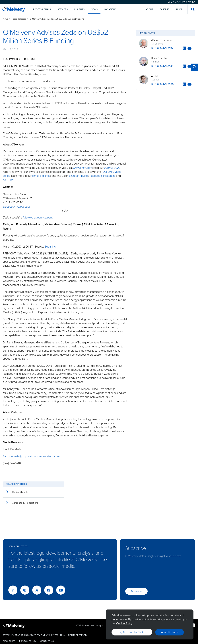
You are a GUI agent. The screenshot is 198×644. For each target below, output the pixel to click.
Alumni (180, 9)
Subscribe (136, 591)
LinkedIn (74, 176)
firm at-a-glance (41, 176)
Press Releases (19, 19)
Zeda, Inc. (50, 247)
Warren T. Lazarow (162, 40)
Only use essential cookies (132, 632)
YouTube (8, 180)
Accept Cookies (170, 632)
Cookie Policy (124, 623)
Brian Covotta (159, 58)
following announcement (38, 217)
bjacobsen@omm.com (16, 207)
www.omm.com (83, 168)
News (6, 19)
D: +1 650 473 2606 (162, 84)
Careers (164, 9)
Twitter (84, 176)
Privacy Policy (28, 641)
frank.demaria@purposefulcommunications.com (31, 456)
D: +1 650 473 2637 (162, 48)
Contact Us (47, 641)
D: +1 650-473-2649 (162, 66)
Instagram (109, 176)
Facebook (96, 176)
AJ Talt (155, 76)
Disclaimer (9, 641)
